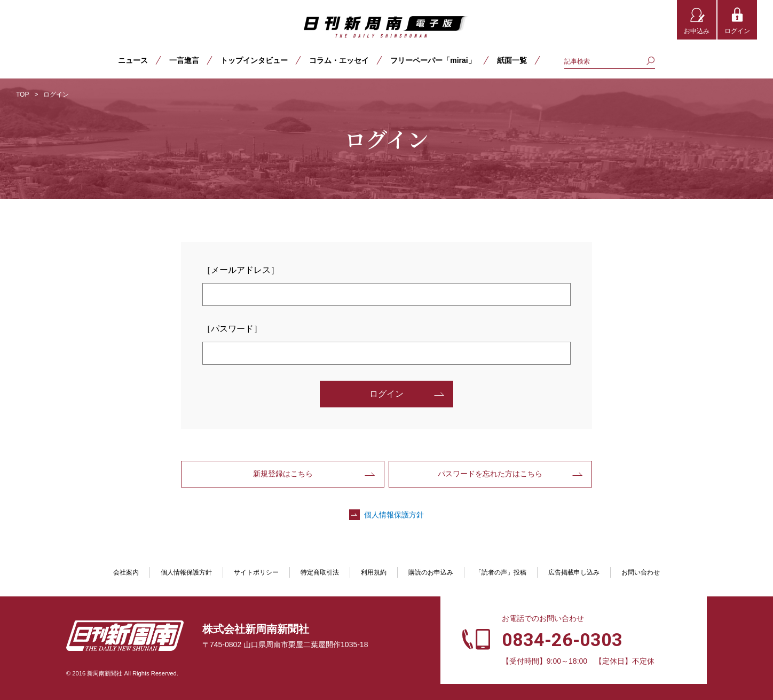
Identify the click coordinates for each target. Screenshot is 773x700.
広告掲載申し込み (574, 572)
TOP (22, 95)
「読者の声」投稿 (501, 572)
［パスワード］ (232, 329)
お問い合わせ (641, 572)
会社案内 (126, 572)
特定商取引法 (320, 572)
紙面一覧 (512, 60)
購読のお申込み (431, 572)
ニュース (133, 60)
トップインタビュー (254, 60)
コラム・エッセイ (339, 60)
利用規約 (374, 572)
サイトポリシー (256, 572)
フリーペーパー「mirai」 (433, 60)
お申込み (697, 31)
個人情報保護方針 (394, 515)
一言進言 (184, 60)
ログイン (737, 31)
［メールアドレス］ (241, 270)
